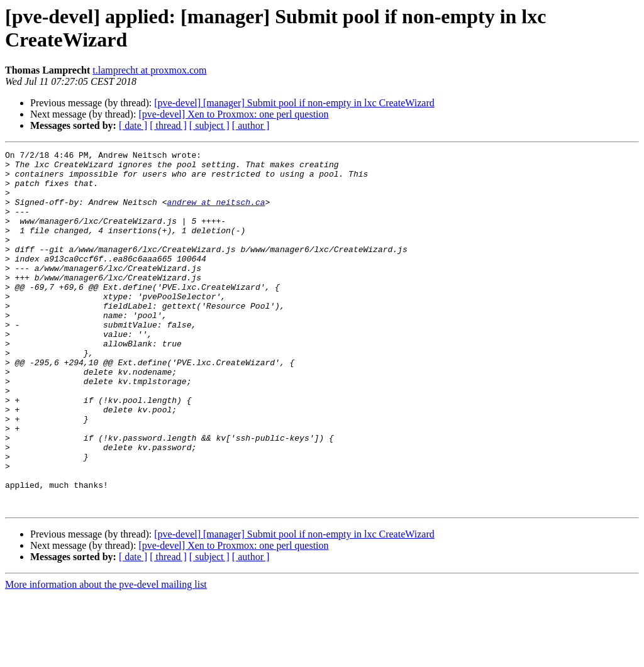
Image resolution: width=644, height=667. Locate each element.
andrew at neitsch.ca (216, 213)
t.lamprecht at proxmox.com (149, 70)
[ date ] (133, 125)
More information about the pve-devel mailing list (106, 656)
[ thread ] (168, 125)
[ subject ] (209, 125)
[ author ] (251, 125)
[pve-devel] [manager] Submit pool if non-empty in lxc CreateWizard (294, 103)
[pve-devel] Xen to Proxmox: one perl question (233, 114)
